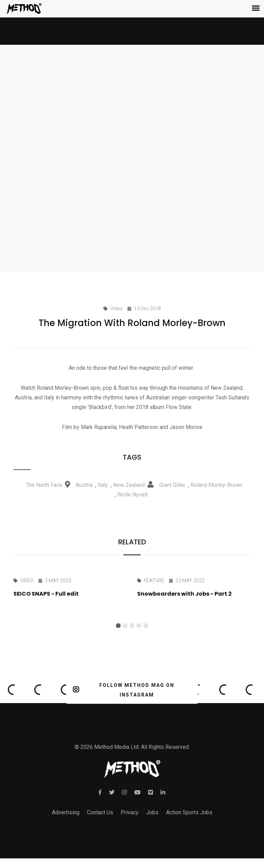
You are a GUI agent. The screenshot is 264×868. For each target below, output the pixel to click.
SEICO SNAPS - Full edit (46, 594)
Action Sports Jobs (189, 812)
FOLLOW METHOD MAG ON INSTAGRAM (124, 690)
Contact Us (100, 812)
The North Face (44, 485)
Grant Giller (172, 485)
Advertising (66, 812)
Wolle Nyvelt (133, 495)
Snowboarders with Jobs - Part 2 (184, 594)
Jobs (152, 812)
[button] (118, 626)
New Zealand (129, 485)
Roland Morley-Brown (216, 485)
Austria (84, 485)
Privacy (130, 812)
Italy (103, 485)
